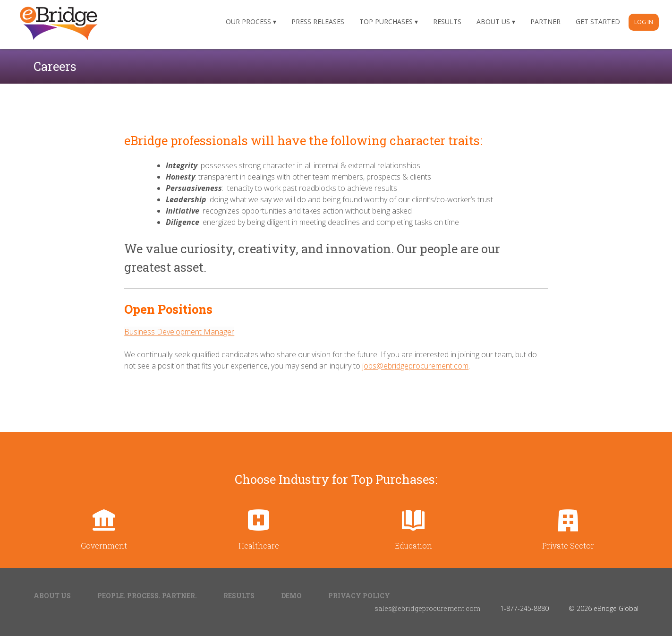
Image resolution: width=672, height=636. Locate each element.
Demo (291, 596)
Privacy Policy (359, 596)
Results (447, 21)
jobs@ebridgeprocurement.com (415, 366)
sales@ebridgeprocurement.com (427, 608)
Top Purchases (386, 21)
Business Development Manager (179, 332)
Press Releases (318, 21)
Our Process (248, 21)
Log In (644, 22)
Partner (545, 21)
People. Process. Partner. (147, 596)
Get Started (598, 21)
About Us (493, 21)
